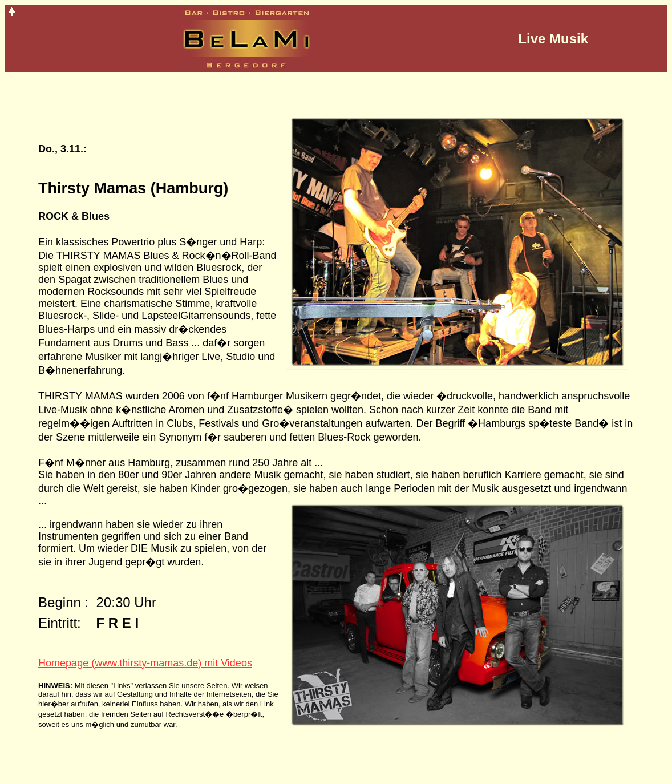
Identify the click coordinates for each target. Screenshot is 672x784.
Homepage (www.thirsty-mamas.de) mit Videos (145, 663)
